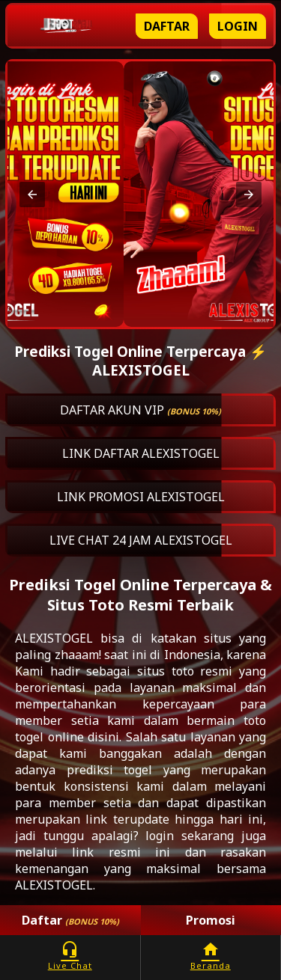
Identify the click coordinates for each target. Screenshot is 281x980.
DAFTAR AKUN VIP (140, 410)
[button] (32, 195)
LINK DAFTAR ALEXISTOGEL (141, 453)
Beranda (211, 956)
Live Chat (70, 956)
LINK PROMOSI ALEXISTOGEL (141, 497)
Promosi (211, 920)
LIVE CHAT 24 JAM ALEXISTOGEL (141, 540)
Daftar (167, 26)
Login (238, 26)
